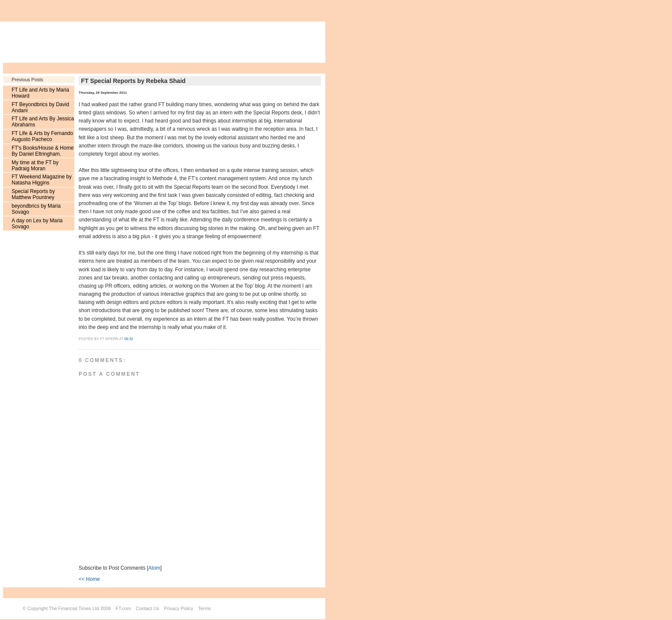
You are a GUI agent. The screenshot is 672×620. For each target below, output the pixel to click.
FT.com (123, 608)
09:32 (129, 339)
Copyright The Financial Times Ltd (63, 608)
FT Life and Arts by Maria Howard (40, 93)
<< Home (89, 579)
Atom (154, 568)
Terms (205, 608)
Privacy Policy (178, 608)
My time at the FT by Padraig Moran (35, 166)
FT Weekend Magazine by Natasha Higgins (42, 180)
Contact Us (147, 608)
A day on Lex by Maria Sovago (37, 224)
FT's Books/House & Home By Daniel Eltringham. (43, 151)
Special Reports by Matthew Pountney (33, 194)
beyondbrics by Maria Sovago (36, 209)
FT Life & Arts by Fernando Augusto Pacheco (42, 136)
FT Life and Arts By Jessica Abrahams (43, 122)
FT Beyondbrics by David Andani (40, 107)
